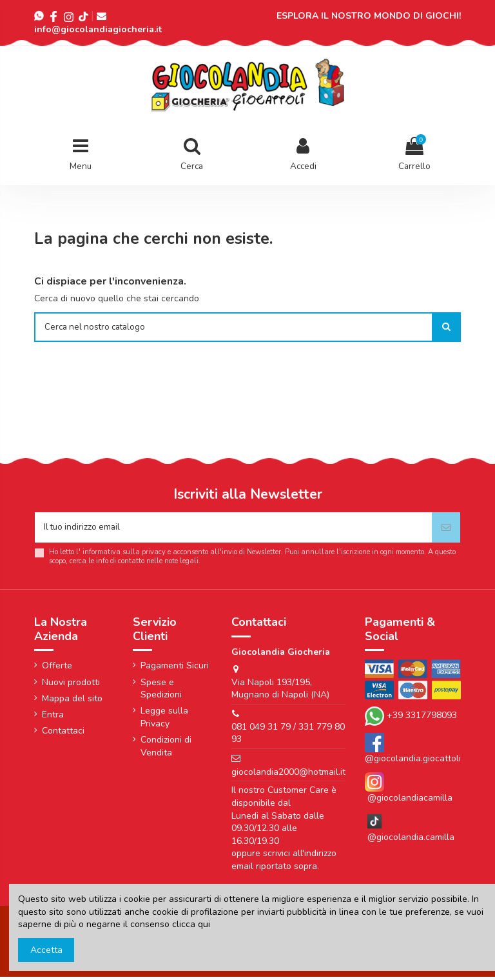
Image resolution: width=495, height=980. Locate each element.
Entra (53, 718)
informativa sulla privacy (124, 555)
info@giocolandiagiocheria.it (98, 29)
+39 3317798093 (422, 719)
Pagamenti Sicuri (175, 669)
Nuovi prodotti (71, 685)
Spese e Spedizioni (161, 692)
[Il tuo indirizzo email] (233, 530)
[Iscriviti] (446, 530)
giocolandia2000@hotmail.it (288, 775)
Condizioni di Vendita (166, 749)
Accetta (46, 950)
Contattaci (63, 734)
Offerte (57, 669)
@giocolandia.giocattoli (413, 762)
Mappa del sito (72, 702)
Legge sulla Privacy (164, 721)
